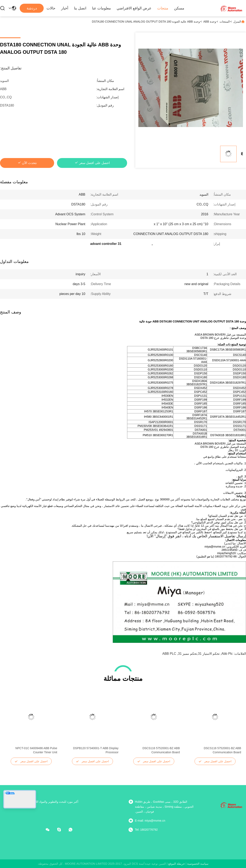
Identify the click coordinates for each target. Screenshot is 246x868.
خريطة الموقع (177, 864)
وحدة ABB (210, 22)
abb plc (227, 654)
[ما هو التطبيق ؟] (73, 830)
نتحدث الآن (29, 163)
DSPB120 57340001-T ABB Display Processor (96, 750)
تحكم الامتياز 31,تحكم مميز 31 (199, 654)
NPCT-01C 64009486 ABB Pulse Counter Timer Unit (36, 750)
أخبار (65, 8)
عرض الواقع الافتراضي (134, 8)
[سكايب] (62, 830)
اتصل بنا (80, 8)
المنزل (237, 22)
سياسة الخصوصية (198, 864)
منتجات (163, 8)
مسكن (179, 8)
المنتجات (225, 22)
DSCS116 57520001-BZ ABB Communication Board (222, 750)
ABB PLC (169, 654)
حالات (51, 8)
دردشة (32, 8)
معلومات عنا (101, 8)
